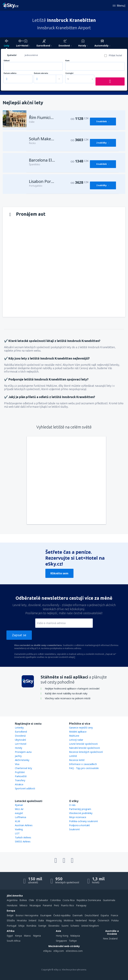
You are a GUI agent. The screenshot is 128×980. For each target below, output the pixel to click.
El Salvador (42, 900)
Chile (31, 900)
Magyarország (54, 920)
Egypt (10, 936)
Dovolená (20, 736)
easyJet (19, 813)
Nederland (81, 920)
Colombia (55, 900)
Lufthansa (20, 817)
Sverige (42, 926)
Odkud (7, 61)
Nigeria (37, 936)
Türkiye (73, 941)
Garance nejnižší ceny (81, 728)
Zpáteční (12, 55)
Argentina (12, 900)
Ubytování (20, 740)
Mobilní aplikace (78, 732)
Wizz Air (19, 809)
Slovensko (54, 926)
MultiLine (74, 736)
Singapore (61, 941)
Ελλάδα (11, 920)
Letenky (19, 728)
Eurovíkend (21, 732)
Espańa (105, 915)
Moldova (68, 920)
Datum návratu (41, 73)
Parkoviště (21, 776)
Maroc (27, 936)
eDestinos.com (74, 951)
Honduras (12, 905)
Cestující (69, 73)
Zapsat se (19, 635)
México (23, 905)
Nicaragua (35, 905)
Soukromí (74, 829)
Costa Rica (69, 900)
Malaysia (75, 936)
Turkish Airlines (23, 837)
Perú (56, 905)
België (10, 915)
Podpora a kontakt (79, 825)
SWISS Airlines (23, 841)
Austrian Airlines (24, 825)
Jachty (18, 756)
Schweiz (75, 926)
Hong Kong (62, 936)
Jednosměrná (31, 55)
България (46, 915)
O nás (72, 805)
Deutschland (92, 915)
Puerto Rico (67, 905)
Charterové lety (23, 768)
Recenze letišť (77, 760)
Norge (92, 920)
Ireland (32, 920)
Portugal (12, 926)
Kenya (18, 936)
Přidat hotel (115, 55)
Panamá (47, 905)
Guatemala (109, 900)
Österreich (103, 920)
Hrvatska (22, 920)
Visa (17, 764)
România (31, 926)
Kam (67, 61)
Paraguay (81, 905)
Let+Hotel (21, 744)
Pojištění (20, 772)
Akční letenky (22, 760)
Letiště (73, 756)
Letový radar (76, 740)
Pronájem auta (23, 752)
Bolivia (23, 900)
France (114, 915)
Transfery (20, 780)
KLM (17, 821)
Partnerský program (80, 809)
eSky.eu (47, 951)
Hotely (19, 748)
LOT (17, 833)
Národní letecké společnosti (84, 748)
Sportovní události (25, 788)
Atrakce (19, 784)
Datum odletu (10, 73)
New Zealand (110, 939)
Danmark (78, 915)
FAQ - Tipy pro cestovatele (84, 768)
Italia (41, 920)
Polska (115, 920)
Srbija (21, 926)
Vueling (19, 829)
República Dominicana (89, 900)
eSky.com (59, 951)
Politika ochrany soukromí (83, 821)
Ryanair (19, 805)
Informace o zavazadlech (83, 764)
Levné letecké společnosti (83, 744)
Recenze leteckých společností (86, 752)
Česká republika (62, 915)
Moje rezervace (78, 817)
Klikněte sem (59, 573)
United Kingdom (90, 926)
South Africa (14, 941)
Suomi (65, 926)
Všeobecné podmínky (81, 813)
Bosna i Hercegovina (27, 915)
